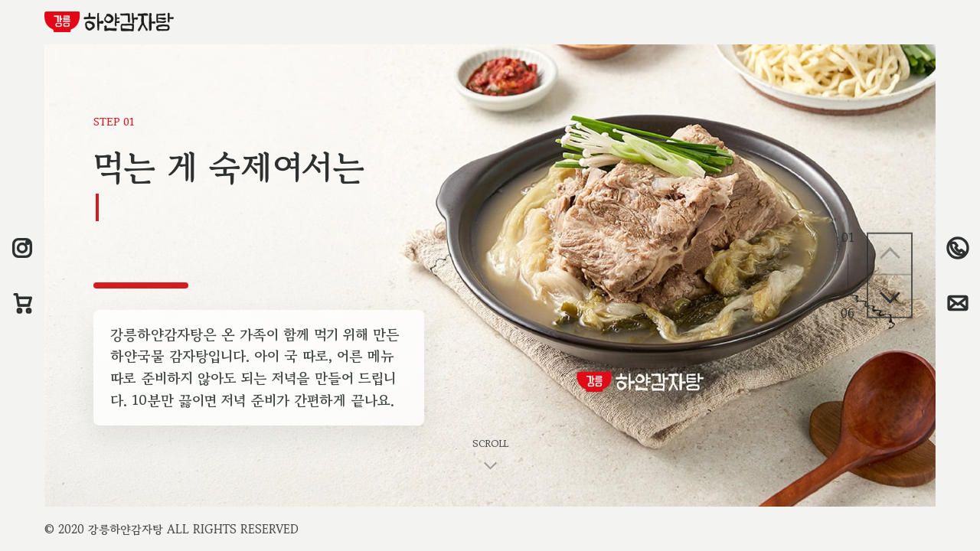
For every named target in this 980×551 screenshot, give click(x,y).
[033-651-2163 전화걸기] (958, 248)
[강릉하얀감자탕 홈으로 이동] (109, 22)
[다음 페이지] (890, 296)
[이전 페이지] (890, 255)
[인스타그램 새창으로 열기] (22, 248)
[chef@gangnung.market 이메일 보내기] (958, 303)
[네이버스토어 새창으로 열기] (22, 303)
